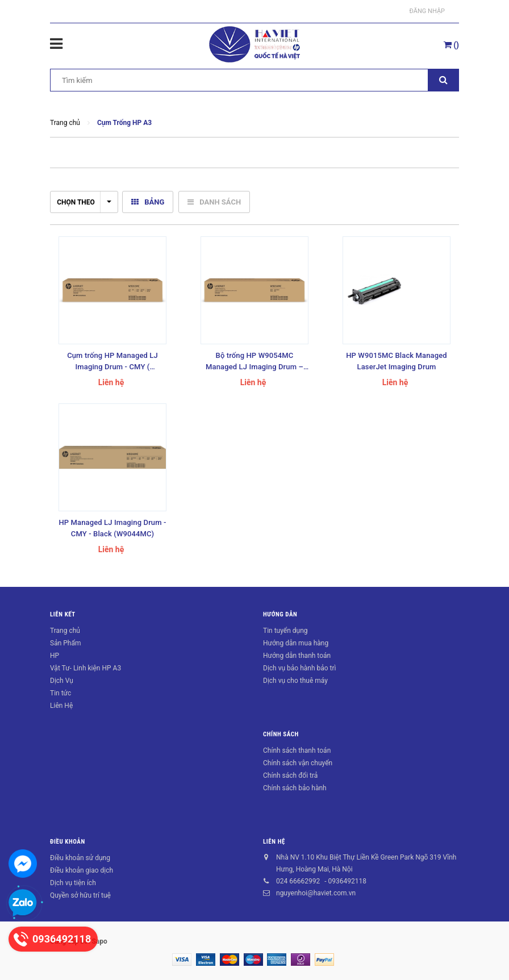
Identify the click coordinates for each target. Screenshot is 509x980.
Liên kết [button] (63, 614)
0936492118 (347, 881)
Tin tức (61, 693)
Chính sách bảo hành (295, 788)
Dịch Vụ (62, 681)
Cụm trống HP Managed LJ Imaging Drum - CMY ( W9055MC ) (112, 362)
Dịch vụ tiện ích (73, 883)
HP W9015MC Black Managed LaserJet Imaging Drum (397, 361)
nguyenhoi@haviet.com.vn (316, 893)
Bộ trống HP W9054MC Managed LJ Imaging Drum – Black (254, 362)
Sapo (99, 941)
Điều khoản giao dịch (82, 870)
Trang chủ (65, 631)
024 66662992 (298, 881)
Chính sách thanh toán (297, 750)
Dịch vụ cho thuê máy (295, 681)
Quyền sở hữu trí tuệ (80, 895)
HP (55, 656)
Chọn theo (84, 202)
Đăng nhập (427, 11)
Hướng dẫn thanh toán (297, 656)
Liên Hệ (61, 706)
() (451, 45)
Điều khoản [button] (68, 842)
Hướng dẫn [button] (280, 614)
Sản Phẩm (66, 643)
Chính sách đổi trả (290, 775)
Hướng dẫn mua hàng (296, 643)
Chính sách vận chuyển (298, 763)
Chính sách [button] (281, 734)
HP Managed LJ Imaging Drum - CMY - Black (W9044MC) (112, 528)
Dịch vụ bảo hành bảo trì (300, 668)
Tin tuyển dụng (285, 631)
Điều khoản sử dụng (80, 858)
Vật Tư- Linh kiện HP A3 (85, 668)
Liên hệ (274, 842)
